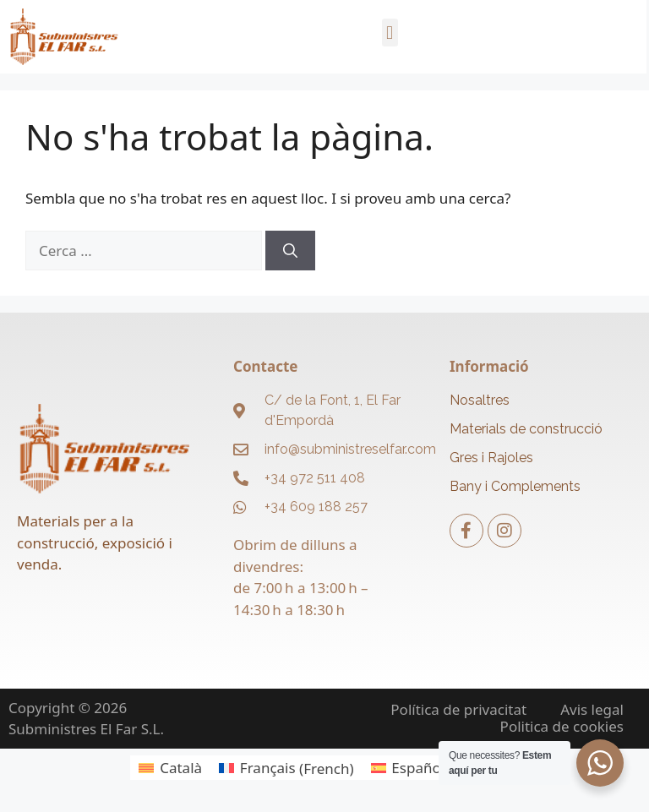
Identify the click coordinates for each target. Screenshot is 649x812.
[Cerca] (290, 251)
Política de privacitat (458, 710)
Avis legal (592, 710)
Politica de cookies (562, 727)
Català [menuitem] (181, 768)
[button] (390, 33)
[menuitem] (170, 768)
